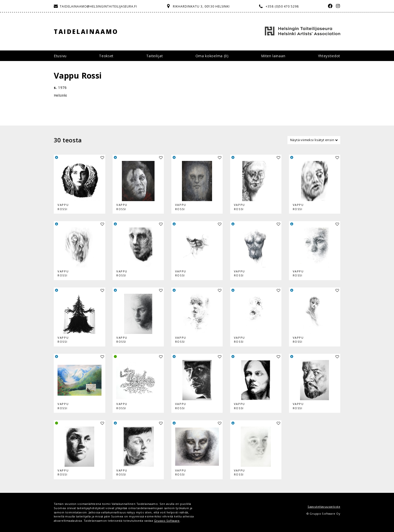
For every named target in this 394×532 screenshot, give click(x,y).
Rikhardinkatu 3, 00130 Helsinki (201, 6)
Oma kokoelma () (212, 56)
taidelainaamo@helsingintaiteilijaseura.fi (98, 6)
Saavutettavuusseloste (324, 507)
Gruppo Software (167, 521)
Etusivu (60, 56)
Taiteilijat (155, 56)
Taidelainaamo (86, 32)
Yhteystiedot (329, 56)
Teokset (106, 56)
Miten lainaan (273, 56)
